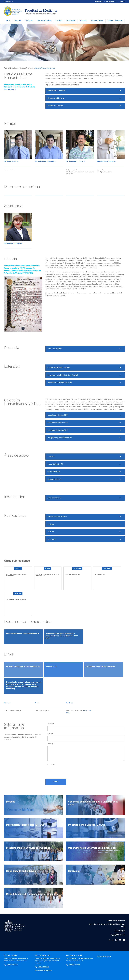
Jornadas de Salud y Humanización (60, 383)
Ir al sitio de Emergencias (44, 971)
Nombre (51, 724)
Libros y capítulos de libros (57, 517)
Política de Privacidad (104, 957)
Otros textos (52, 539)
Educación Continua (44, 21)
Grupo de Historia (54, 472)
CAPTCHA (51, 764)
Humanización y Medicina (56, 91)
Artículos (51, 532)
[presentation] (63, 771)
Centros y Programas (115, 21)
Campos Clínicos (97, 21)
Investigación (71, 21)
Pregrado (18, 21)
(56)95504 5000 (43, 967)
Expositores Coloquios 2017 (58, 430)
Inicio (8, 21)
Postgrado (29, 21)
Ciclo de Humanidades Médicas (59, 367)
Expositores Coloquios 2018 (58, 423)
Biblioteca (98, 2)
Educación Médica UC (55, 464)
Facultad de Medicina (11, 68)
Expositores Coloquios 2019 (58, 415)
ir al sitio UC (8, 2)
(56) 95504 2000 (119, 935)
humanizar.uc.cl (10, 89)
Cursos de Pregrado (55, 349)
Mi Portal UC (110, 2)
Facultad (59, 21)
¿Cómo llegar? (120, 931)
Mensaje (51, 744)
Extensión (83, 21)
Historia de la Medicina (56, 98)
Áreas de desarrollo (54, 498)
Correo (121, 2)
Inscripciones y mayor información (60, 438)
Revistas (51, 524)
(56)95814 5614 (74, 965)
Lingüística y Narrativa (55, 106)
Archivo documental (54, 479)
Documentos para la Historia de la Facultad (63, 375)
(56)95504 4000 (12, 965)
